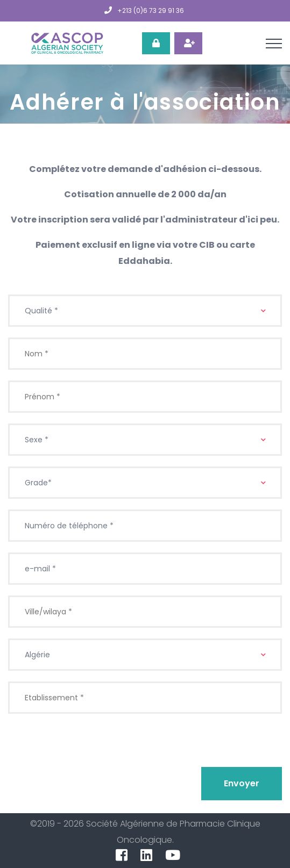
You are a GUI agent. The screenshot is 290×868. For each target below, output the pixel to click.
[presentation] (90, 745)
